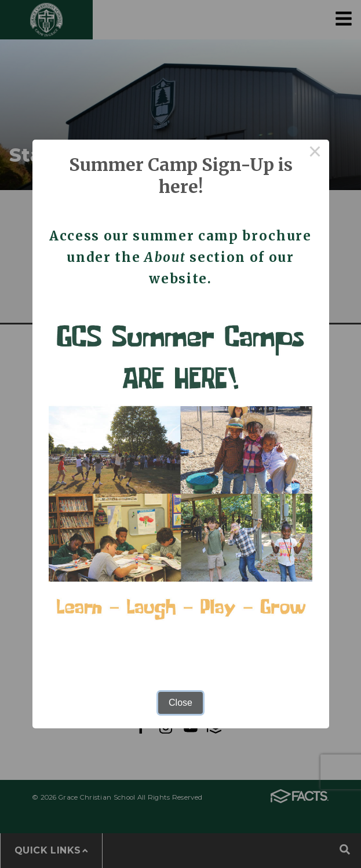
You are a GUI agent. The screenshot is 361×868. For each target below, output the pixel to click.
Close (180, 703)
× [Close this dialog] (315, 154)
